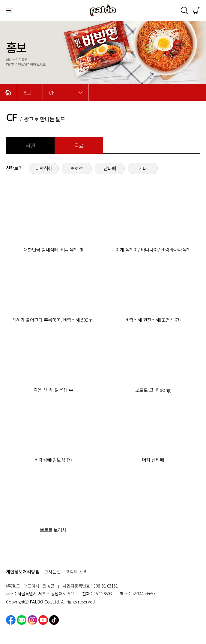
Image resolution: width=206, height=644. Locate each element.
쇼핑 (196, 11)
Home (8, 92)
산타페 (110, 168)
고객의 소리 (76, 571)
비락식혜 (44, 168)
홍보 (27, 93)
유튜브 (43, 620)
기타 (143, 168)
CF (52, 93)
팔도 (103, 11)
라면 (30, 145)
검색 (184, 11)
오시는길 (52, 571)
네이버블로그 (22, 620)
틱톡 (54, 620)
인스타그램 (32, 620)
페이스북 (11, 620)
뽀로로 (77, 168)
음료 (79, 145)
